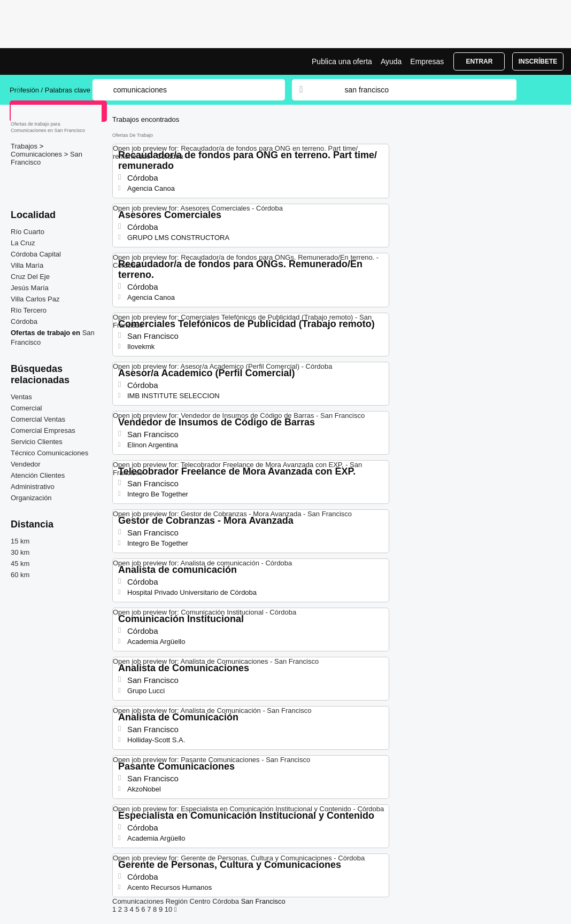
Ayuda (391, 61)
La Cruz (23, 243)
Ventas (21, 397)
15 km (20, 541)
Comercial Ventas (38, 419)
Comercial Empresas (43, 430)
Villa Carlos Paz (35, 299)
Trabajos (25, 146)
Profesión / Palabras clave (50, 90)
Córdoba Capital (36, 254)
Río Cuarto (28, 232)
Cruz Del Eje (30, 277)
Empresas (427, 61)
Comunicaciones (37, 154)
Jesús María (30, 288)
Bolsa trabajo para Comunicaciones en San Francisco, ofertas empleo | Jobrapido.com (50, 61)
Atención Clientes (38, 475)
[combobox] (420, 90)
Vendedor (26, 464)
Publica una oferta (342, 61)
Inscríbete (538, 61)
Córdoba (24, 321)
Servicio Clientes (37, 442)
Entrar (479, 61)
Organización (31, 498)
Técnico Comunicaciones (49, 453)
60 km (20, 575)
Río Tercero (29, 310)
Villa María (27, 265)
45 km (20, 564)
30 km (20, 552)
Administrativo (33, 487)
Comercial (26, 408)
